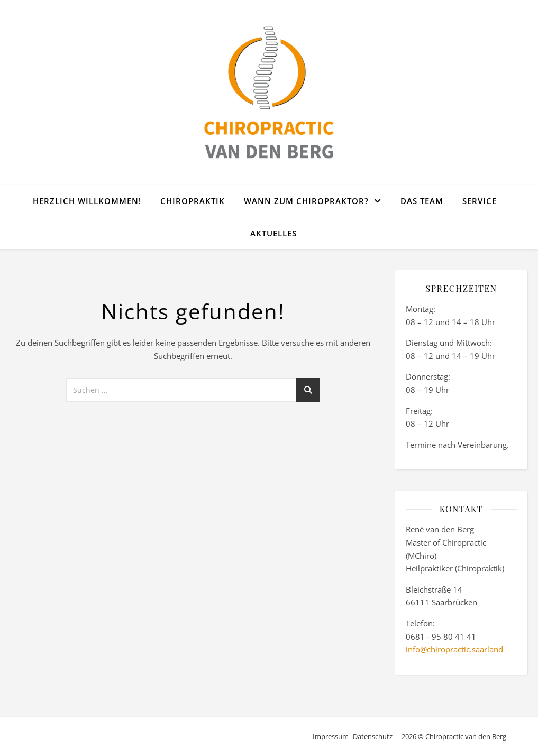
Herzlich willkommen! (87, 201)
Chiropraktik (193, 201)
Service (480, 201)
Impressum (331, 736)
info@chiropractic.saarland (454, 649)
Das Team (422, 201)
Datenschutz (373, 736)
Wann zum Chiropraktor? (306, 201)
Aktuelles (273, 233)
